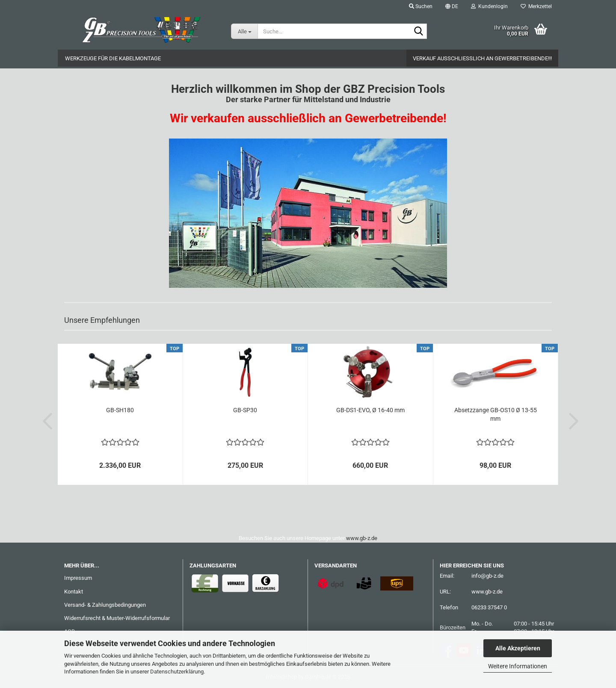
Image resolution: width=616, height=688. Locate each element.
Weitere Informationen (518, 666)
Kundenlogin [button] (489, 6)
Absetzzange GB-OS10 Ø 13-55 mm (496, 414)
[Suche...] (244, 31)
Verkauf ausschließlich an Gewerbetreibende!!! (482, 58)
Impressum (78, 578)
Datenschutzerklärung (177, 672)
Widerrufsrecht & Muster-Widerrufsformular (117, 618)
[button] (452, 6)
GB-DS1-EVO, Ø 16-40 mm (370, 410)
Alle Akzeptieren (518, 648)
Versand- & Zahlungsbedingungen (105, 605)
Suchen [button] (421, 6)
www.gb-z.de (362, 538)
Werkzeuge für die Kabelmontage (113, 58)
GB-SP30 (245, 410)
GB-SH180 (120, 410)
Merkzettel (536, 6)
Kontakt (74, 592)
